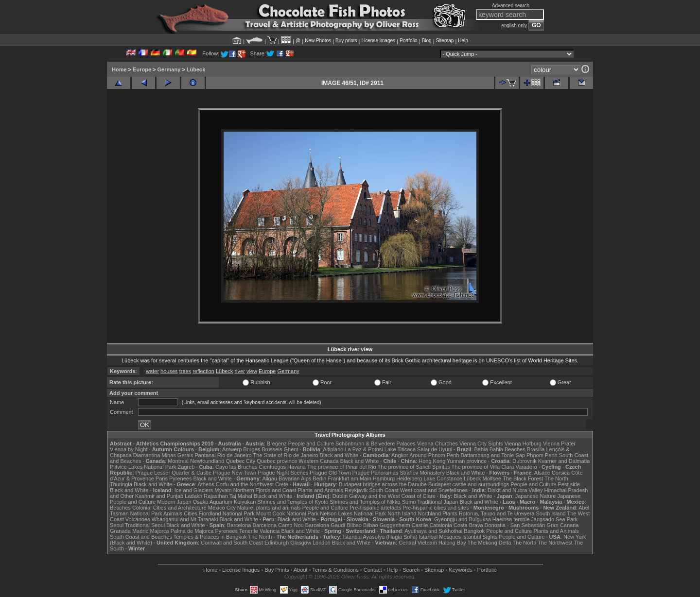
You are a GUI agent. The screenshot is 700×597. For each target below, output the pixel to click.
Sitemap (445, 41)
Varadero (526, 467)
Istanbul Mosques (440, 537)
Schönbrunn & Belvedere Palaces (376, 443)
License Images (241, 570)
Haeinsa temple (511, 519)
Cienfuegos (272, 467)
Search (411, 570)
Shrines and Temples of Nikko (365, 502)
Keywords (460, 570)
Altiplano (333, 449)
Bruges (252, 449)
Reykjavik (356, 490)
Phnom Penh (542, 455)
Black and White (339, 455)
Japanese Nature (536, 496)
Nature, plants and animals (269, 508)
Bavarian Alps (295, 478)
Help (463, 41)
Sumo (409, 502)
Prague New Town (235, 473)
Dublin (340, 496)
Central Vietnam (418, 543)
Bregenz (277, 443)
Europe (142, 69)
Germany (169, 69)
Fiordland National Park (227, 513)
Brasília (536, 449)
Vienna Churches (437, 443)
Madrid (140, 531)
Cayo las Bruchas (236, 467)
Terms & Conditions (335, 570)
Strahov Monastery (422, 473)
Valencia (270, 531)
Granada (120, 531)
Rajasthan (216, 496)
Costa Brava (468, 525)
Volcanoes (138, 519)
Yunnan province (467, 461)
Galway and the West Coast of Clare (392, 496)
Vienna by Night (129, 449)
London (322, 543)
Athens (206, 484)
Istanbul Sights (480, 537)
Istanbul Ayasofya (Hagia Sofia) (380, 537)
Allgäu (270, 478)
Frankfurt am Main (350, 478)
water (152, 371)
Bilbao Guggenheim (387, 525)
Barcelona (239, 525)
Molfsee (492, 478)
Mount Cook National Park (287, 513)
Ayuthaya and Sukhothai (433, 531)
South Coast (384, 490)
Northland (430, 513)
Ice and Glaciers (194, 490)
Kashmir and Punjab (159, 496)
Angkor (400, 455)
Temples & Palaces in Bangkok (210, 537)
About (301, 570)
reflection (203, 371)
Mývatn (223, 490)
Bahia (481, 449)
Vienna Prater (559, 443)
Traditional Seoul (145, 525)
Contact (373, 570)
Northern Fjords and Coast (265, 490)
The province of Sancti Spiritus (414, 467)
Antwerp (232, 449)
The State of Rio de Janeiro (286, 455)
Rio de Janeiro (235, 455)
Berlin (319, 478)
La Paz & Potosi (364, 449)
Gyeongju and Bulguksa (463, 519)
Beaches (120, 508)
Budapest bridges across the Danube (383, 484)
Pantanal (205, 455)
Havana (297, 467)
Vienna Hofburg (523, 443)
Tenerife (249, 531)
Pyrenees (180, 478)
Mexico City (222, 508)
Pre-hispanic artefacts (375, 508)
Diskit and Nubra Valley (515, 490)
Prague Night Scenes (283, 473)
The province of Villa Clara (483, 467)
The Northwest (555, 543)
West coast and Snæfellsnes (434, 490)
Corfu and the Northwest (245, 484)
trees (185, 371)
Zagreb (186, 467)
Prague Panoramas (376, 473)
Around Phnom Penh (434, 455)
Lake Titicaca (400, 449)
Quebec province (277, 461)
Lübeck (196, 69)
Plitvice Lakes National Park (143, 467)
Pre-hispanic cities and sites (436, 508)
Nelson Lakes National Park (353, 513)
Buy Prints (277, 570)
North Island (402, 513)
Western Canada (318, 461)
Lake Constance (443, 478)
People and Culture (311, 443)
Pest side (569, 484)
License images (378, 41)
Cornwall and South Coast (232, 543)
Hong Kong (432, 461)
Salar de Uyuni (435, 449)
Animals (173, 513)
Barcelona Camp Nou (278, 525)
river (239, 371)
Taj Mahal (241, 496)
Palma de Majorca (192, 531)
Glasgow (301, 543)
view (252, 371)
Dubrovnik (525, 461)
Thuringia (121, 484)
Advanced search (511, 6)
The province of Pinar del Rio (342, 467)
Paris (162, 478)
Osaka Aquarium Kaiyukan (225, 502)
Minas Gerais (177, 455)
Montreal (178, 461)
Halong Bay (452, 543)
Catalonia (440, 525)
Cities (191, 513)
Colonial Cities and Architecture (169, 508)
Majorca (160, 531)
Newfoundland (207, 461)
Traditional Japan (437, 502)
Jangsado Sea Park (554, 519)
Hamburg (384, 478)
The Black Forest (523, 478)
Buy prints (346, 41)
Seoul (117, 525)
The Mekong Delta (490, 543)
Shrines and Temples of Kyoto (293, 502)
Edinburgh (277, 543)
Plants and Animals (320, 490)
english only (514, 26)
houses (169, 371)
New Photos (318, 41)
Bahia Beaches (507, 449)
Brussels (272, 449)
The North (556, 478)
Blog (427, 41)
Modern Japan (174, 502)
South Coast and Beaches (141, 537)
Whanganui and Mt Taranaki (185, 519)
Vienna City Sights (481, 443)
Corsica (561, 473)
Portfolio (409, 41)
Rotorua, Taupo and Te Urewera (497, 513)
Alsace (542, 473)
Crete (282, 484)
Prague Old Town (330, 473)
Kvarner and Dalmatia (564, 461)
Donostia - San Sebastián (515, 525)
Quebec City (241, 461)
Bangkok (474, 531)
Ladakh (193, 496)
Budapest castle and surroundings (469, 484)
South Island (551, 513)
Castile (420, 525)
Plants (450, 513)
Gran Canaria (562, 525)
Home (119, 69)
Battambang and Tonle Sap (493, 455)
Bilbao (354, 525)
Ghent (291, 449)
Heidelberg (409, 478)
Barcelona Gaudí (325, 525)
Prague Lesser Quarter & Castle (174, 473)
